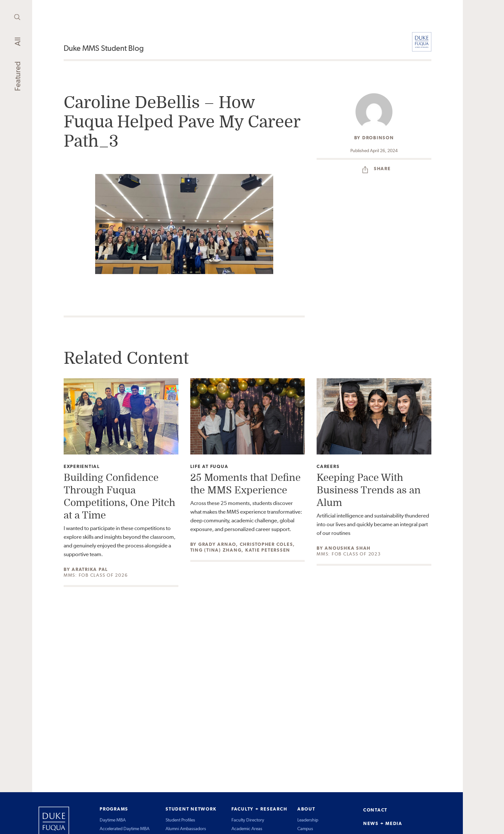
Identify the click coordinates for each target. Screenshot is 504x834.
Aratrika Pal (90, 569)
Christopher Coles (266, 544)
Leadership (308, 820)
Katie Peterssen (268, 550)
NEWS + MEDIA (383, 823)
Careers (328, 467)
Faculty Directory (248, 820)
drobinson (378, 138)
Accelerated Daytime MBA (125, 829)
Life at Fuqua (209, 467)
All (18, 41)
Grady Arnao (217, 544)
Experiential (82, 467)
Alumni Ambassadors (186, 829)
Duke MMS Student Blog (104, 48)
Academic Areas (247, 829)
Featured (18, 76)
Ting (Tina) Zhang (216, 550)
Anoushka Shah (348, 548)
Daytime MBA (113, 820)
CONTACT (375, 810)
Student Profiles (180, 820)
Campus (305, 829)
